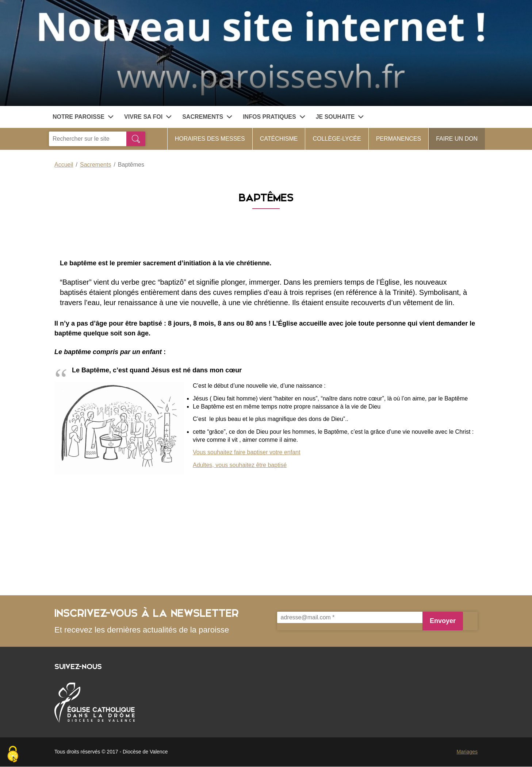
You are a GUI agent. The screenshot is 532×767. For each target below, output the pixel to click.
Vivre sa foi (148, 117)
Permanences (399, 139)
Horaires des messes (210, 139)
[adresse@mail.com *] (350, 617)
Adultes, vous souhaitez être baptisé (240, 465)
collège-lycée (337, 139)
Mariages (467, 752)
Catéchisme (279, 139)
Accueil (64, 165)
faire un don (457, 139)
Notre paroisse (83, 117)
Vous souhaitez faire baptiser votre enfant (246, 452)
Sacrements (207, 117)
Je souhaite (340, 117)
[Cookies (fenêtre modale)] (13, 755)
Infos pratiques (274, 117)
